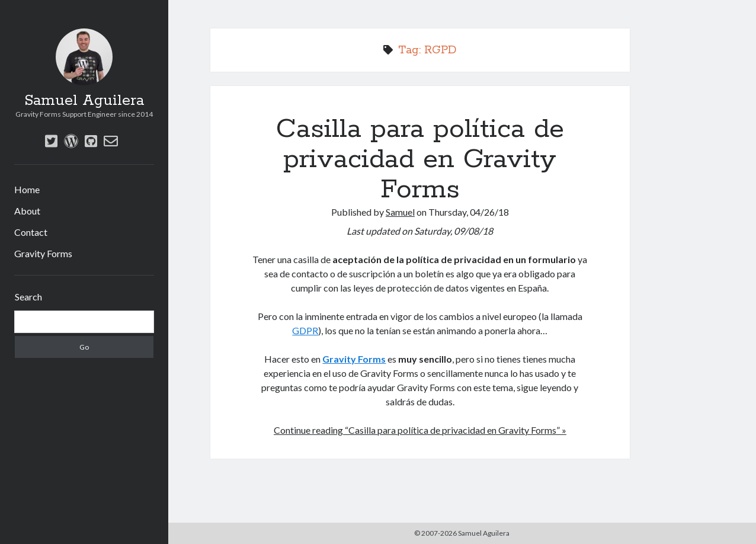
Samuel (400, 212)
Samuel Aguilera (84, 101)
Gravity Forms (43, 253)
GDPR (305, 330)
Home (27, 189)
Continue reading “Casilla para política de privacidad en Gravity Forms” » (420, 430)
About (27, 211)
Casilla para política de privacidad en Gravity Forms (420, 159)
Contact (31, 232)
